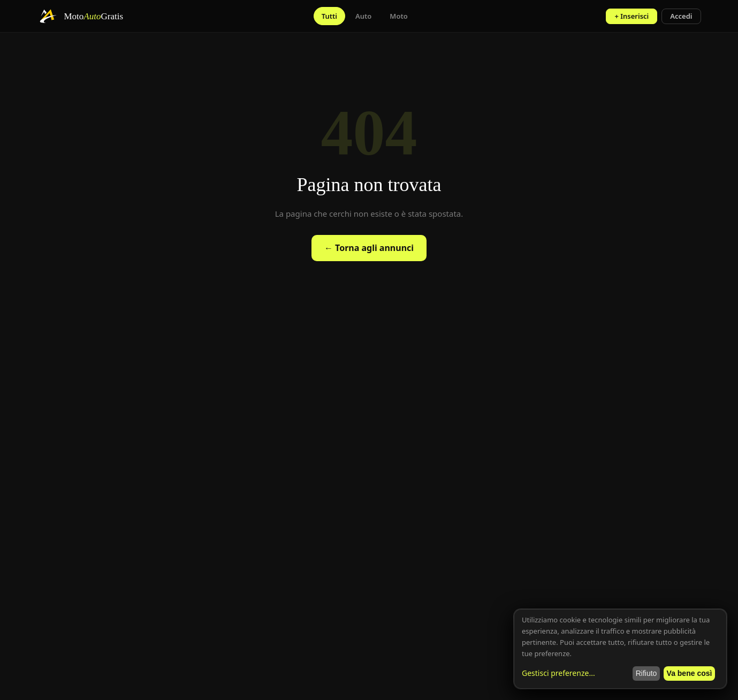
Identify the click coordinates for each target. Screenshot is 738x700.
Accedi (681, 16)
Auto (363, 16)
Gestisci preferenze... (558, 673)
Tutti (329, 16)
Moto (398, 16)
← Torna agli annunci (369, 248)
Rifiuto (646, 673)
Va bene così (690, 673)
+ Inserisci (632, 16)
